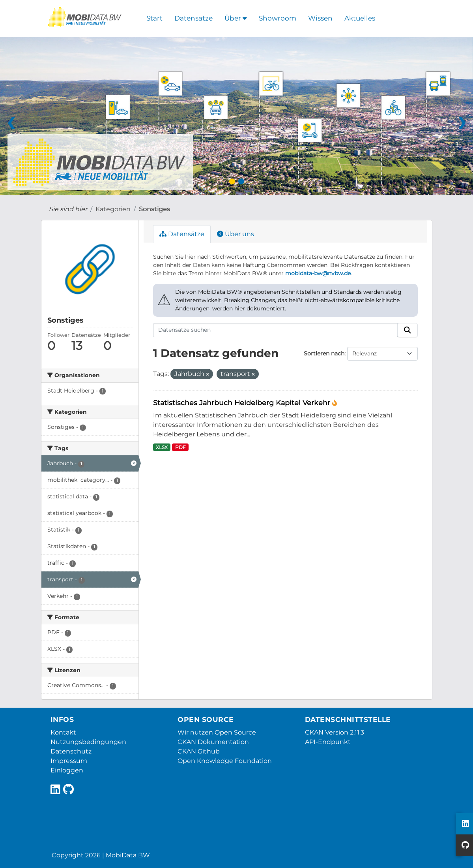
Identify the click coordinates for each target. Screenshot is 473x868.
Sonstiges (154, 209)
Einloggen (67, 770)
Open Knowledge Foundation (225, 761)
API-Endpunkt (328, 742)
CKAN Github (199, 751)
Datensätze (193, 18)
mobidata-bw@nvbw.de (318, 273)
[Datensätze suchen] (275, 330)
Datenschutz (71, 751)
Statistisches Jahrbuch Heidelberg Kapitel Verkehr (243, 403)
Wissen (320, 18)
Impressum (69, 761)
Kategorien (113, 209)
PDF (180, 447)
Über (236, 18)
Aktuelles (360, 18)
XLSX (162, 447)
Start (154, 18)
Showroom (278, 18)
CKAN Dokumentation (213, 742)
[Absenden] (408, 330)
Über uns (236, 234)
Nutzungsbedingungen (88, 742)
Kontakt (63, 732)
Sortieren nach (324, 353)
